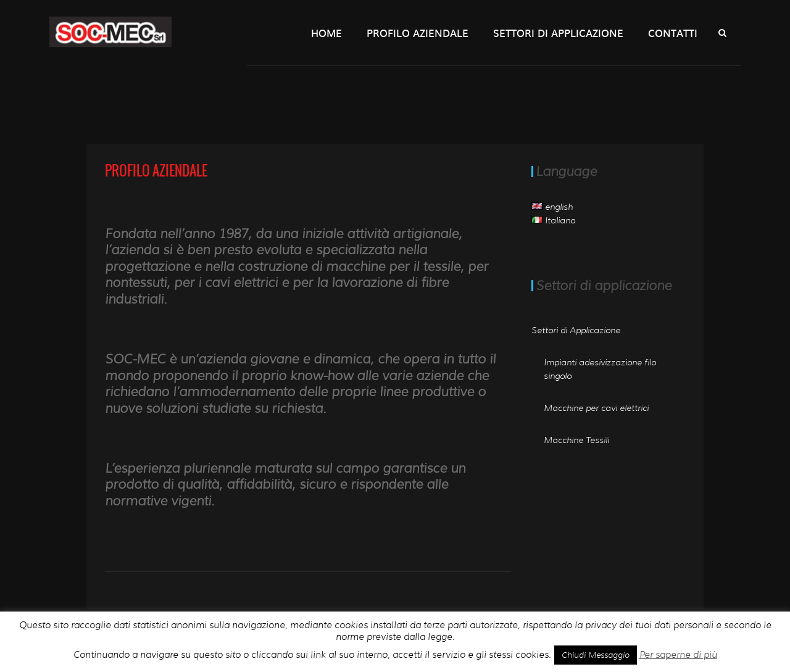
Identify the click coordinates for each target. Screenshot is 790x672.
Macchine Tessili (576, 440)
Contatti (673, 33)
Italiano (553, 220)
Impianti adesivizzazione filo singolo (600, 369)
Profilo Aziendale (418, 33)
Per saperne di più (678, 655)
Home (326, 33)
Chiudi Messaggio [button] (596, 655)
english (552, 207)
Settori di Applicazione (558, 33)
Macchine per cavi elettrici (596, 408)
